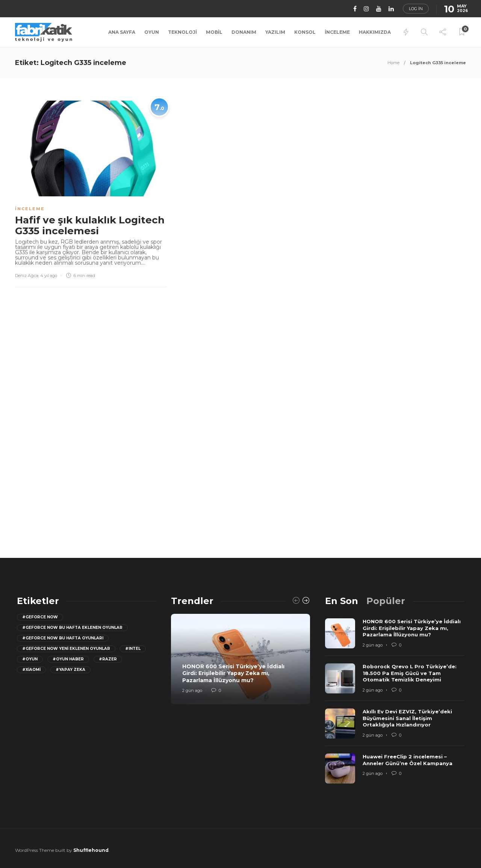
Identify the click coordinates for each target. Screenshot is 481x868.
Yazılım (275, 32)
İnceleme (337, 32)
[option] (240, 659)
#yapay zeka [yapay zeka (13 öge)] (70, 670)
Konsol (305, 32)
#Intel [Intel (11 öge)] (133, 649)
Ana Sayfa (122, 32)
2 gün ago (192, 690)
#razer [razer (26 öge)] (108, 659)
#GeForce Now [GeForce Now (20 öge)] (40, 617)
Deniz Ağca (27, 276)
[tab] (342, 601)
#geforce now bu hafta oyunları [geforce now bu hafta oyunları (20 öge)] (63, 638)
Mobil (214, 32)
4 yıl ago (49, 276)
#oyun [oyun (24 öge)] (30, 659)
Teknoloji (182, 32)
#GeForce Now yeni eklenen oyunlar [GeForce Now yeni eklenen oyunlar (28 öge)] (66, 649)
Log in (416, 9)
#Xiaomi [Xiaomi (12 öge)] (31, 670)
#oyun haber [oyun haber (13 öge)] (68, 659)
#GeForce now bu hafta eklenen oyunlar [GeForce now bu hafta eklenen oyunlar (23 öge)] (72, 628)
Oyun (152, 32)
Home (393, 63)
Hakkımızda (375, 32)
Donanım (244, 32)
